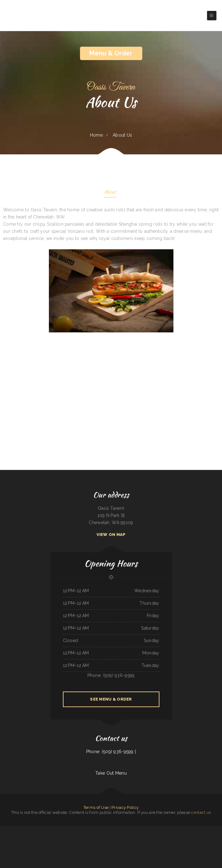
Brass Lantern (163, 830)
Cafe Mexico (56, 837)
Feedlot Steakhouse (71, 837)
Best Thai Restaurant (88, 837)
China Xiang (50, 830)
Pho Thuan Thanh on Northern (167, 837)
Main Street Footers (116, 837)
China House (123, 830)
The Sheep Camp (132, 844)
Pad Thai (88, 830)
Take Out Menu (111, 773)
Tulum (159, 837)
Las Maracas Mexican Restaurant (74, 830)
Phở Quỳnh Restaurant (14, 837)
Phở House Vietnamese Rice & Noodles (134, 830)
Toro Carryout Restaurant (213, 837)
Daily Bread (151, 830)
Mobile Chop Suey (44, 830)
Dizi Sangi (83, 830)
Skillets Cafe (94, 844)
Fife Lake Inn (193, 837)
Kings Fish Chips (28, 837)
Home (96, 135)
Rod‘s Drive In (3, 830)
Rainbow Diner (145, 830)
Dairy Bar (38, 830)
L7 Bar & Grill (157, 830)
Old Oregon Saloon (143, 837)
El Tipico (113, 844)
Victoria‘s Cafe (169, 830)
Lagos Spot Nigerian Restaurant (187, 830)
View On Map (111, 535)
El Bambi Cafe (34, 837)
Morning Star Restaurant (11, 830)
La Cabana (130, 837)
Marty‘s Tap (21, 837)
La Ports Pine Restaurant (101, 830)
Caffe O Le (92, 830)
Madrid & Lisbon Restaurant (185, 837)
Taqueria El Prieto (218, 830)
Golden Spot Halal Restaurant (200, 830)
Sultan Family (176, 837)
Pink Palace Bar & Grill (42, 837)
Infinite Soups (50, 837)
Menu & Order (111, 53)
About (110, 192)
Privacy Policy (125, 807)
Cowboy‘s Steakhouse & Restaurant (104, 844)
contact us (201, 812)
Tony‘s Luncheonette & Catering (22, 830)
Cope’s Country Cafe (63, 837)
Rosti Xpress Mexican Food (202, 837)
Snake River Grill (210, 830)
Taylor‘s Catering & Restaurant (122, 844)
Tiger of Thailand (56, 830)
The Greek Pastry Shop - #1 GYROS (113, 830)
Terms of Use (96, 807)
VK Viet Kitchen (32, 830)
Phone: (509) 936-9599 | (111, 752)
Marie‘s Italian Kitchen (152, 837)
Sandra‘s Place (136, 837)
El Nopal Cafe (124, 837)
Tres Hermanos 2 (177, 830)
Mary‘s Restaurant (79, 837)
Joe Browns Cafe (64, 830)
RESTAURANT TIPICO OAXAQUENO (105, 837)
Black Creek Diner (5, 837)
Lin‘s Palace (95, 837)
